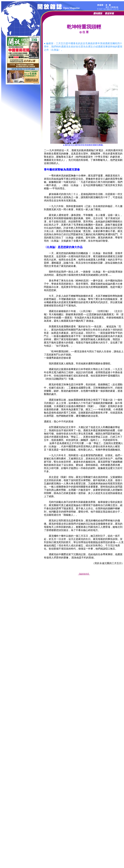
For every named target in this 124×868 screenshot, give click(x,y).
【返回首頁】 (84, 574)
